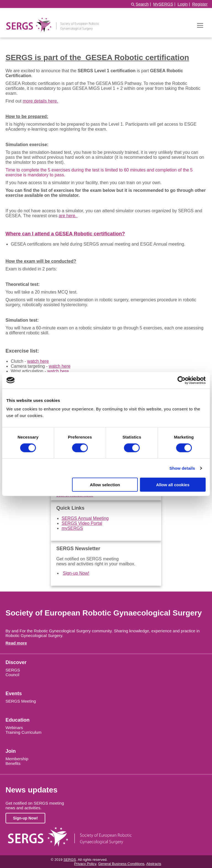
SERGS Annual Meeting (85, 518)
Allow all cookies (173, 485)
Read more (16, 643)
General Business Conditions (121, 864)
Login (183, 4)
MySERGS (163, 4)
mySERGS (72, 528)
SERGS (13, 670)
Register (200, 4)
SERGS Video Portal (82, 523)
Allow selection (105, 485)
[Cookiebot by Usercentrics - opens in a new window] (181, 380)
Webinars (14, 728)
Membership (17, 759)
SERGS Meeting (21, 701)
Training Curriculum (23, 732)
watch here (38, 361)
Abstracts (154, 864)
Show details (182, 468)
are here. (68, 216)
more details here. (40, 101)
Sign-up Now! (76, 573)
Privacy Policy (85, 864)
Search (142, 4)
